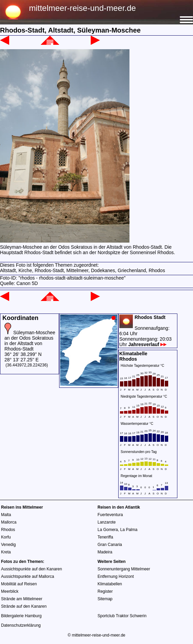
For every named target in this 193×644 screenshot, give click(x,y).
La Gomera (108, 530)
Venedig (8, 545)
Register (105, 591)
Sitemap (105, 599)
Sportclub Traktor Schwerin (122, 616)
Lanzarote (107, 522)
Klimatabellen (110, 584)
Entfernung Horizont (116, 576)
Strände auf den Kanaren (24, 606)
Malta (6, 515)
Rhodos (8, 530)
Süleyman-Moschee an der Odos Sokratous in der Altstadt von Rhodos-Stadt (30, 341)
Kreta (6, 552)
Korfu (6, 537)
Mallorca (9, 522)
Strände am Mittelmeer (22, 599)
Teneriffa (105, 537)
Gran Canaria (110, 545)
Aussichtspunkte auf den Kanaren (31, 569)
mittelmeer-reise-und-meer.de (82, 8)
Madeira (105, 552)
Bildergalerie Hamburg (21, 616)
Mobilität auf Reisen (19, 584)
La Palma (129, 530)
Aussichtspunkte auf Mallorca (28, 576)
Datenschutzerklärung (21, 625)
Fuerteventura (110, 515)
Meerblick (10, 591)
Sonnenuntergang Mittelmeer (124, 569)
